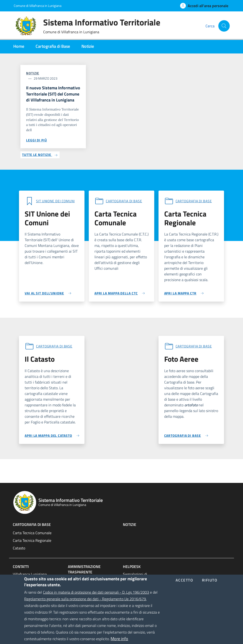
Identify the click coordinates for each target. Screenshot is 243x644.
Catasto (19, 548)
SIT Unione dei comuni (55, 201)
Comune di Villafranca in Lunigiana (38, 6)
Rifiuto (210, 587)
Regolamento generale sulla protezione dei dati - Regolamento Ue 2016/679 (85, 606)
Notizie (33, 73)
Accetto (185, 587)
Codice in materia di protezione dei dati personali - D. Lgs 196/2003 (96, 599)
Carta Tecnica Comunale (32, 533)
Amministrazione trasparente (84, 569)
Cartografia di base (124, 201)
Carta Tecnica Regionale (32, 540)
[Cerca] (224, 26)
